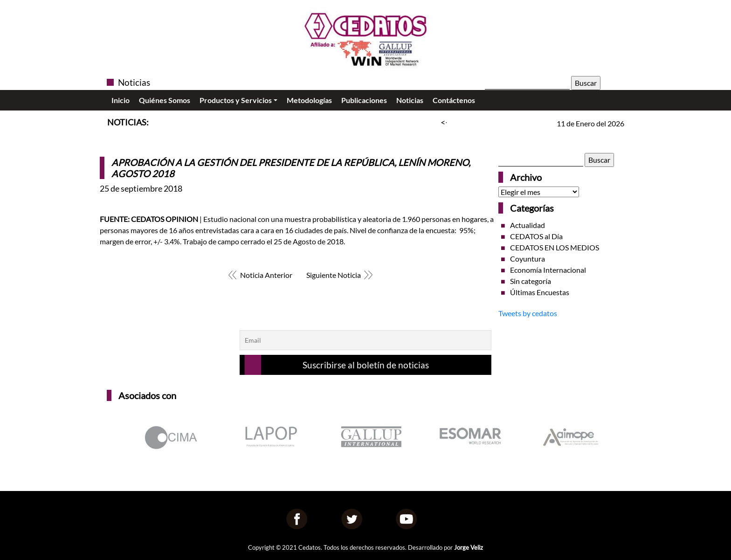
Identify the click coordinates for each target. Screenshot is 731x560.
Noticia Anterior (266, 275)
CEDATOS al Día (536, 236)
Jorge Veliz (469, 547)
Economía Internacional (548, 270)
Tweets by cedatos (528, 313)
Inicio (121, 100)
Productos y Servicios (236, 100)
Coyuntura (528, 259)
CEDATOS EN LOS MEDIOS (555, 247)
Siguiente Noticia (334, 275)
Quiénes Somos (165, 100)
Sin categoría (531, 281)
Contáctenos (454, 100)
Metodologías (309, 100)
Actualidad (528, 225)
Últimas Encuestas (540, 292)
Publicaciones (364, 100)
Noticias (410, 100)
